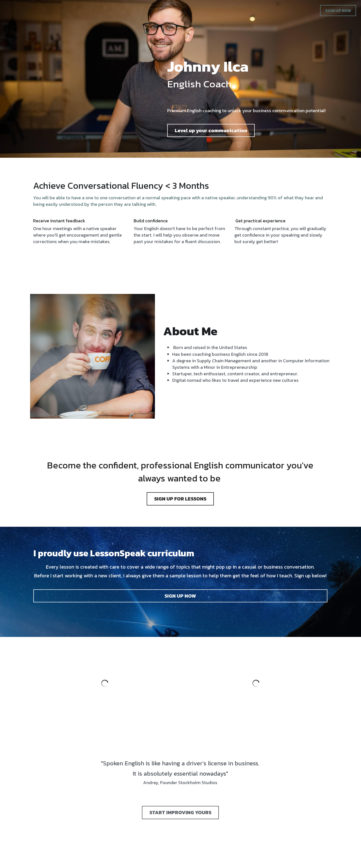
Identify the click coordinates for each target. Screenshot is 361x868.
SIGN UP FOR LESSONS (180, 489)
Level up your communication (229, 137)
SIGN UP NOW (338, 11)
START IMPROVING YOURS (180, 803)
